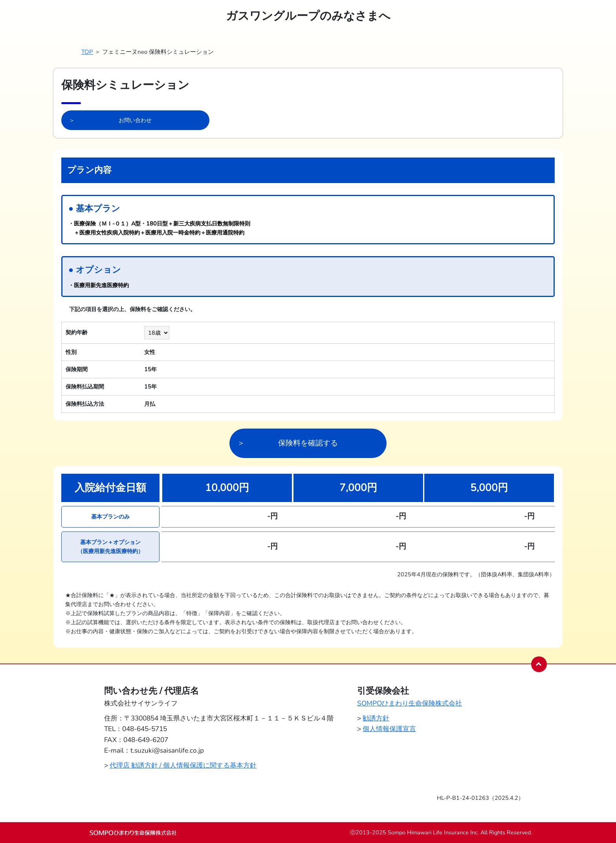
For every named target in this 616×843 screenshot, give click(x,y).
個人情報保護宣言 (389, 729)
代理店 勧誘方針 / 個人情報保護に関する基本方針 (183, 765)
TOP (87, 52)
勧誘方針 (376, 718)
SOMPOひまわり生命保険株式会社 (410, 703)
